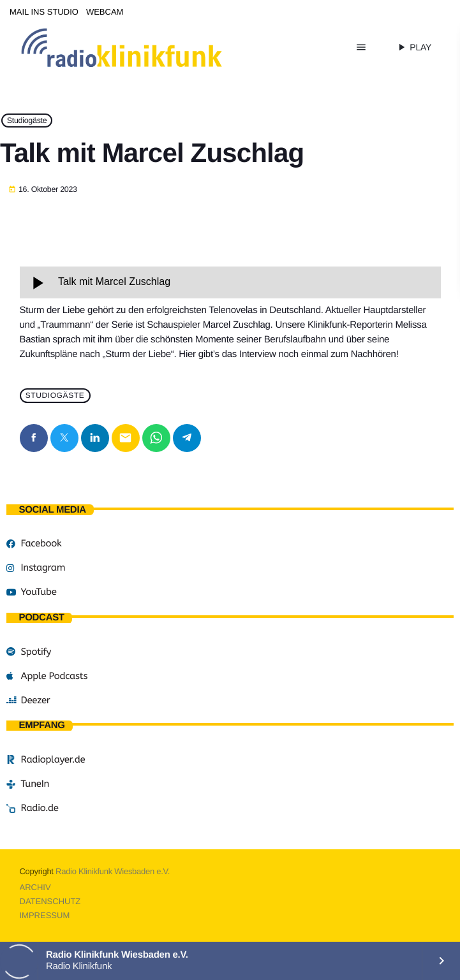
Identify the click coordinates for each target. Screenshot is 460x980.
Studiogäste (27, 121)
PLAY (413, 47)
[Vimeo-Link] (148, 47)
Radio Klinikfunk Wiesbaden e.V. (113, 871)
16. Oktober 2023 (43, 190)
